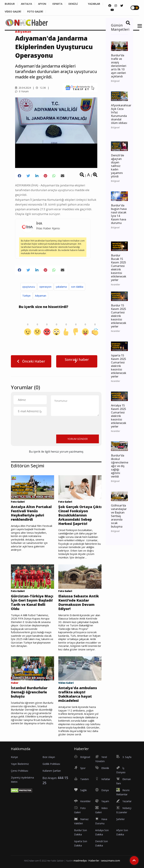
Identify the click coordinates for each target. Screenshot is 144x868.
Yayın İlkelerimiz (20, 764)
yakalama (61, 287)
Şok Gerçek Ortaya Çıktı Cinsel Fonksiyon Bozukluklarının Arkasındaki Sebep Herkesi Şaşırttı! (80, 515)
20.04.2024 (23, 88)
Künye (14, 757)
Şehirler (120, 819)
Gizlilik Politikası (51, 764)
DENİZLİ (73, 4)
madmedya (80, 861)
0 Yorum (22, 91)
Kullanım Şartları (52, 771)
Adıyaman (41, 296)
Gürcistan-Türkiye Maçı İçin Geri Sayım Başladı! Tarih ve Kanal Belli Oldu (32, 602)
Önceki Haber (31, 361)
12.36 (41, 88)
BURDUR (10, 4)
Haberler (94, 861)
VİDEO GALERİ (13, 12)
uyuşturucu (29, 287)
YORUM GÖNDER (78, 439)
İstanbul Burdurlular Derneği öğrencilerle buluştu (29, 692)
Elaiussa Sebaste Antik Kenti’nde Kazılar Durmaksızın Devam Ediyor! (79, 602)
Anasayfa (19, 23)
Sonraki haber (77, 360)
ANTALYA (26, 4)
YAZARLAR (94, 4)
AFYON (42, 4)
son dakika (77, 287)
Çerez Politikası (19, 771)
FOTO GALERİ (35, 12)
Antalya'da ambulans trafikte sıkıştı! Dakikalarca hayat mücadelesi (78, 694)
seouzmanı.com (111, 861)
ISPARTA (57, 4)
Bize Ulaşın (49, 757)
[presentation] (40, 425)
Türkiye (26, 296)
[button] (138, 28)
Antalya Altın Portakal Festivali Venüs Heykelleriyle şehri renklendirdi (31, 513)
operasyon (45, 287)
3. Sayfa (33, 23)
